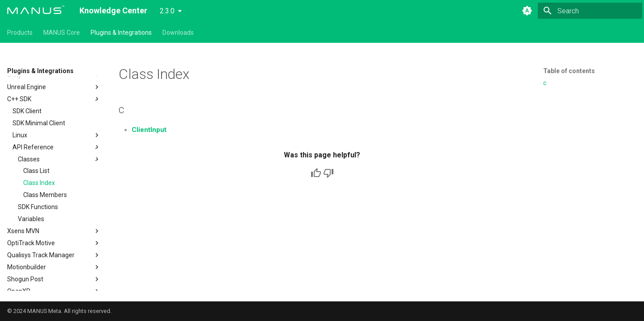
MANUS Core (62, 33)
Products (20, 33)
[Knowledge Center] (36, 11)
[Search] (590, 11)
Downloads (178, 33)
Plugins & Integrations (121, 33)
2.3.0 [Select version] (167, 11)
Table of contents (569, 71)
